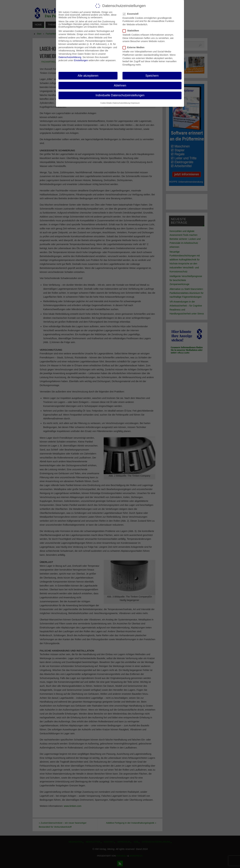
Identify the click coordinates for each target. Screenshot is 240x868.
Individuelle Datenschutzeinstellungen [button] (120, 95)
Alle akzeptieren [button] (88, 76)
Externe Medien (135, 47)
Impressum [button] (135, 103)
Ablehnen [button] (120, 85)
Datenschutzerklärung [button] (121, 103)
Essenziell (132, 14)
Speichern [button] (152, 76)
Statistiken (132, 31)
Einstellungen (81, 60)
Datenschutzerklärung (70, 57)
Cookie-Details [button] (106, 103)
